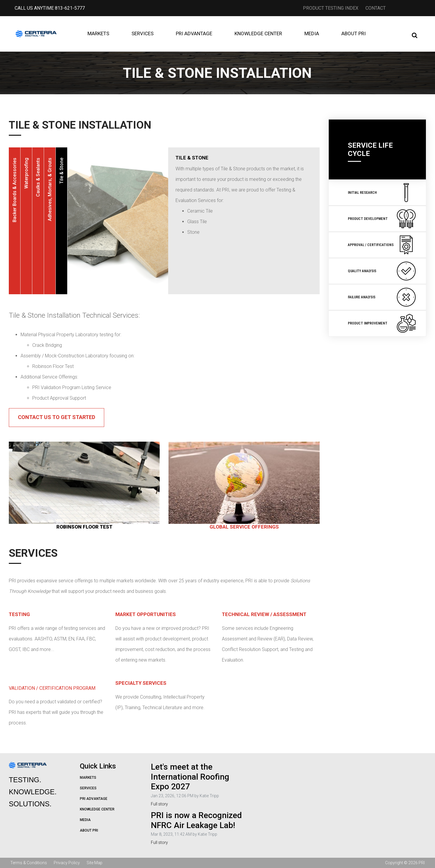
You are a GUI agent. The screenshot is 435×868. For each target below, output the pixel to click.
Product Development (382, 219)
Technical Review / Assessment (264, 614)
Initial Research (382, 193)
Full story (159, 804)
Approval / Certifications (382, 245)
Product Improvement (382, 323)
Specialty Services (141, 683)
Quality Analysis (382, 271)
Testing (19, 614)
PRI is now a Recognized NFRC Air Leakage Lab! (196, 820)
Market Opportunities (146, 614)
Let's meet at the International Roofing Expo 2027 (190, 777)
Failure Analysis (382, 297)
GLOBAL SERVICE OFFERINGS (244, 527)
